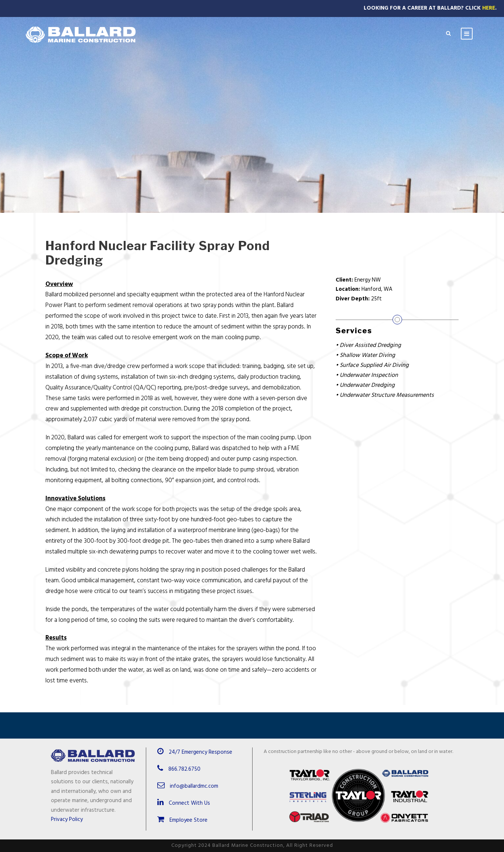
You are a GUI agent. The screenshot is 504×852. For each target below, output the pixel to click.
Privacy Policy (67, 819)
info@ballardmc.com (194, 786)
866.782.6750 (184, 769)
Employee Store (182, 820)
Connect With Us (184, 803)
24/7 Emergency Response (200, 752)
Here (489, 8)
